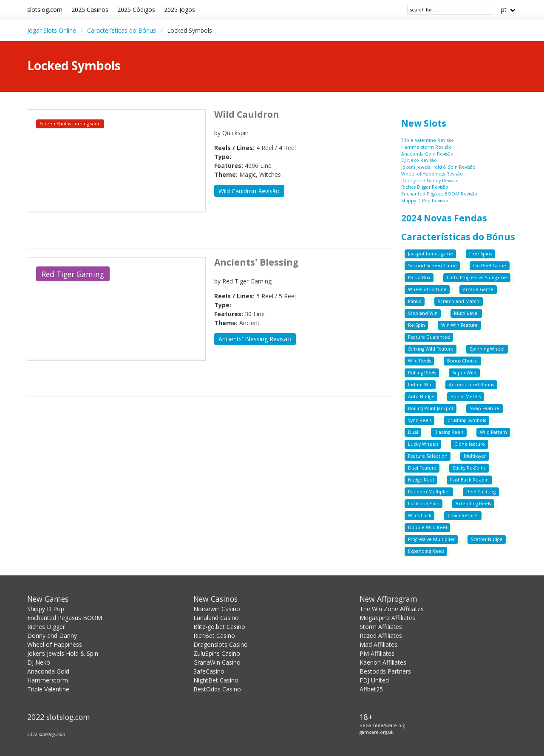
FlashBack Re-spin (469, 480)
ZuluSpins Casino (217, 653)
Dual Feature (422, 468)
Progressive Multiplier (431, 539)
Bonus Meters (466, 396)
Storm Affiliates (381, 627)
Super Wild (464, 373)
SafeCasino (209, 671)
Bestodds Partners (385, 671)
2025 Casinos (90, 10)
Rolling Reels (422, 373)
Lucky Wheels (423, 444)
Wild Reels (419, 361)
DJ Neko (39, 662)
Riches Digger (46, 627)
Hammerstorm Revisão (426, 147)
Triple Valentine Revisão (428, 140)
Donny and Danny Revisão (430, 181)
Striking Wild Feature (431, 349)
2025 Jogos (180, 10)
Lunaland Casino (216, 618)
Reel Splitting (481, 492)
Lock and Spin (424, 504)
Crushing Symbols (467, 420)
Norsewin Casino (217, 609)
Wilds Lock (420, 515)
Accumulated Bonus (471, 385)
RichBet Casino (214, 636)
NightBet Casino (216, 680)
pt (504, 10)
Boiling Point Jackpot (431, 408)
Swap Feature (484, 408)
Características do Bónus (122, 30)
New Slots (424, 123)
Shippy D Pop (46, 609)
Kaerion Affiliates (383, 662)
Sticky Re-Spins (469, 468)
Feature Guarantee (429, 337)
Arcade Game (478, 289)
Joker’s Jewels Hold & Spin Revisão (438, 167)
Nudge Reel (421, 480)
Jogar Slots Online (52, 30)
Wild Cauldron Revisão (249, 191)
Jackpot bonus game (431, 254)
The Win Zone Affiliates (392, 609)
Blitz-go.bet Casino (219, 627)
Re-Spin (416, 325)
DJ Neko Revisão (419, 160)
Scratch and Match (459, 301)
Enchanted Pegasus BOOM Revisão (439, 194)
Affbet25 (371, 689)
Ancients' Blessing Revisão (255, 339)
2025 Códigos (136, 10)
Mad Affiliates (378, 644)
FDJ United (374, 680)
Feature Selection (428, 456)
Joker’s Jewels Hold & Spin (63, 653)
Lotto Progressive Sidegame (477, 277)
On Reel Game (490, 266)
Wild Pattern (493, 432)
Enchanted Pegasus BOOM (65, 618)
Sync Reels (420, 420)
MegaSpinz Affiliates (387, 618)
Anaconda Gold (48, 671)
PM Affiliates (377, 653)
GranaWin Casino (217, 662)
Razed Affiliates (381, 636)
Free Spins (480, 254)
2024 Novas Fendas (444, 218)
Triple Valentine (48, 689)
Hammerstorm (48, 680)
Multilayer (475, 456)
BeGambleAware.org (382, 725)
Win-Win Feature (459, 325)
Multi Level (466, 313)
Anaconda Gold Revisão (427, 154)
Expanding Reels (426, 551)
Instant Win (420, 385)
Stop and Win (423, 313)
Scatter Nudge (487, 539)
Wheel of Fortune (427, 289)
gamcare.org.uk (377, 732)
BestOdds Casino (217, 689)
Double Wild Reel (428, 527)
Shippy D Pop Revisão (425, 201)
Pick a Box (419, 277)
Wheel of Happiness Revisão (432, 174)
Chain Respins (463, 515)
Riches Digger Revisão (425, 187)
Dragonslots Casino (221, 644)
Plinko (415, 301)
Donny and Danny (52, 636)
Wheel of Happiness (55, 644)
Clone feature (470, 444)
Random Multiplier (429, 492)
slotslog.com (45, 10)
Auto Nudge (421, 396)
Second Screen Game (432, 266)
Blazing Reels (449, 432)
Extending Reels (473, 504)
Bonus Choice (462, 361)
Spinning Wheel (487, 349)
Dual (413, 432)
